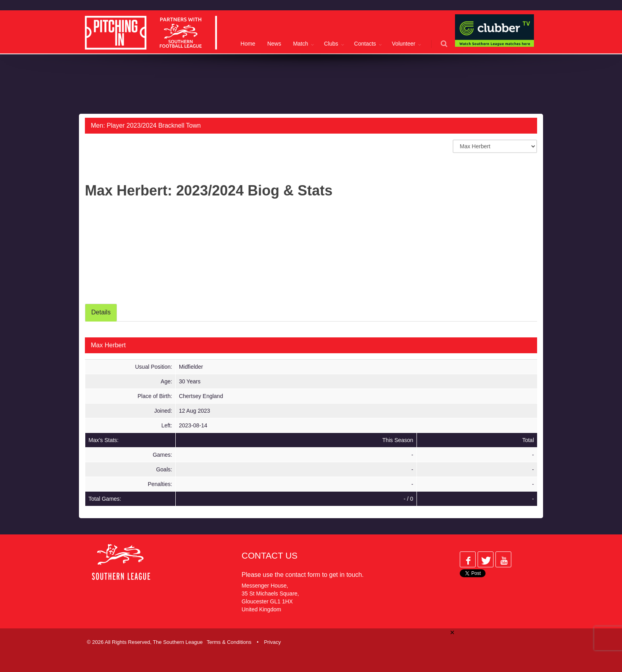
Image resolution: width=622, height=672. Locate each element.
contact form (303, 575)
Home (248, 44)
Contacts (365, 44)
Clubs (331, 44)
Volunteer (404, 44)
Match (301, 44)
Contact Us (270, 556)
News (274, 44)
